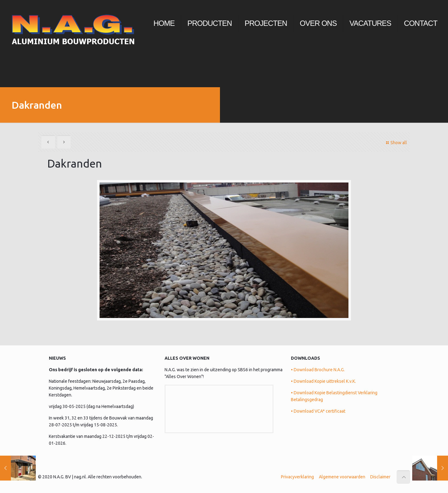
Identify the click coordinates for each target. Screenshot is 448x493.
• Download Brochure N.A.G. (318, 370)
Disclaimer (380, 477)
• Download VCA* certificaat (318, 411)
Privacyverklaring (297, 477)
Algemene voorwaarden (342, 477)
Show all (396, 143)
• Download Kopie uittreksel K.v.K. (323, 381)
